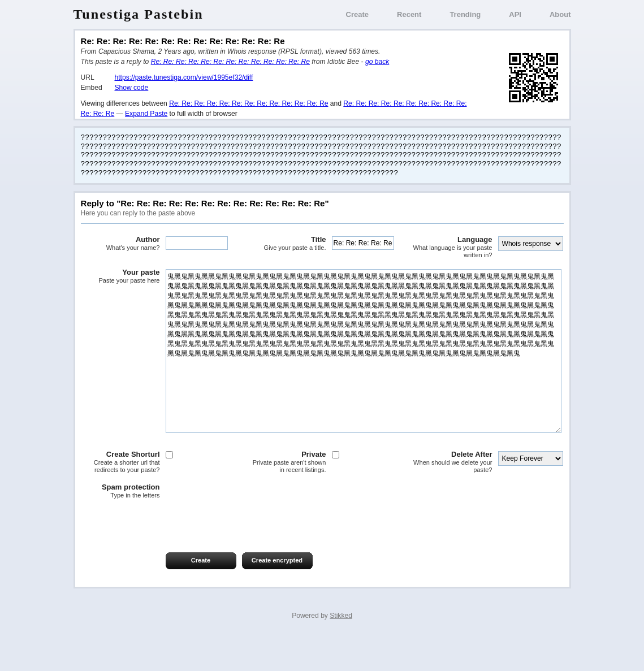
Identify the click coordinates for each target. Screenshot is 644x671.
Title (287, 244)
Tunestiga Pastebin (139, 14)
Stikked (341, 650)
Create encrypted (277, 594)
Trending (465, 14)
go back (377, 62)
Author (120, 244)
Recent (409, 14)
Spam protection (120, 525)
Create (357, 14)
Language (453, 247)
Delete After (453, 496)
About (560, 14)
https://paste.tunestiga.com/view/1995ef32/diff (184, 77)
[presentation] (167, 555)
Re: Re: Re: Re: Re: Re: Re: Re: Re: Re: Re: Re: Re (230, 62)
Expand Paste (146, 114)
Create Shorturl (120, 496)
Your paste (120, 276)
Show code (132, 88)
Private (287, 496)
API (515, 14)
